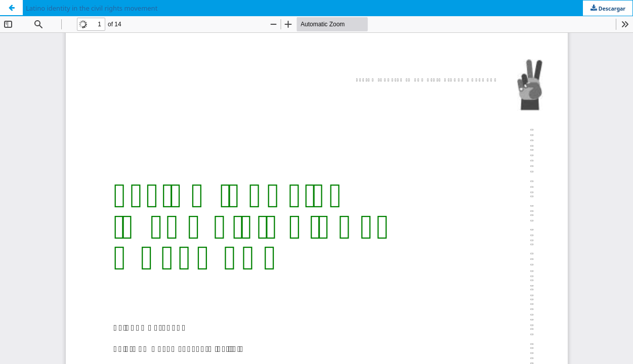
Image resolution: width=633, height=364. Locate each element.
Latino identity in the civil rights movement (92, 8)
